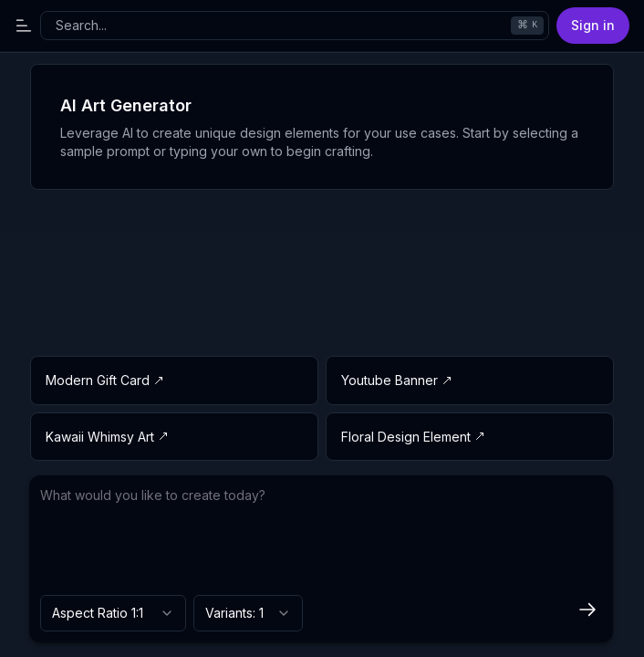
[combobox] (113, 613)
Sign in (593, 25)
